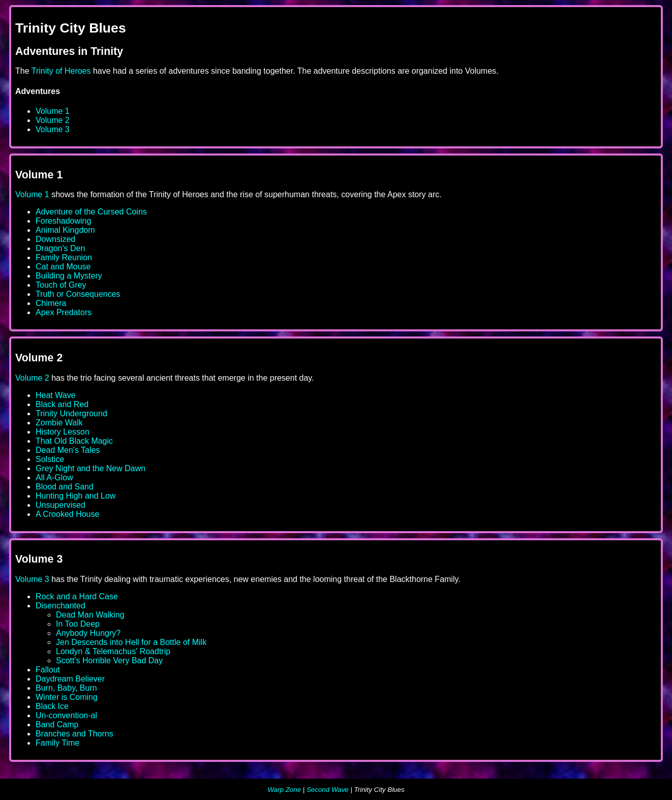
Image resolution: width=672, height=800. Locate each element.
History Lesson (63, 432)
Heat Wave (56, 395)
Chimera (51, 303)
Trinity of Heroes (61, 71)
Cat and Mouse (63, 267)
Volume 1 (53, 111)
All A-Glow (54, 478)
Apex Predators (64, 312)
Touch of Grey (61, 285)
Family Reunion (64, 257)
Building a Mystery (69, 276)
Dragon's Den (60, 248)
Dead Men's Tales (68, 450)
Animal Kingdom (65, 230)
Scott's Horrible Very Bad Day (109, 660)
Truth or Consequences (78, 294)
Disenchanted (60, 606)
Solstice (50, 459)
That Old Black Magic (74, 441)
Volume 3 (53, 129)
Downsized (55, 239)
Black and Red (62, 404)
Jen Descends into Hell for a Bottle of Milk (131, 642)
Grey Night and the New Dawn (90, 468)
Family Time (57, 743)
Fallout (48, 670)
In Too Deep (78, 624)
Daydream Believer (70, 679)
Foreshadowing (63, 221)
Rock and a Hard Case (77, 596)
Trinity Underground (71, 413)
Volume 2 (53, 120)
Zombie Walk (59, 423)
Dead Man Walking (90, 615)
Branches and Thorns (74, 734)
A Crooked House (67, 514)
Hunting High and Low (75, 496)
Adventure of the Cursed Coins (91, 212)
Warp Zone (284, 790)
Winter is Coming (67, 697)
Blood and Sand (65, 487)
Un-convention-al (66, 715)
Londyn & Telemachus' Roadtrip (113, 651)
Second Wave (328, 790)
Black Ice (52, 706)
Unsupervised (60, 505)
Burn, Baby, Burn (66, 688)
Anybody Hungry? (88, 633)
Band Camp (57, 725)
